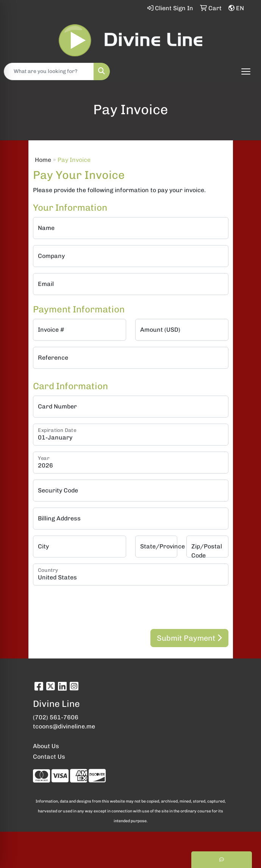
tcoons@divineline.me (64, 726)
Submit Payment (189, 638)
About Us (46, 746)
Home (43, 160)
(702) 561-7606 (56, 717)
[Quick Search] (49, 71)
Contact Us (49, 757)
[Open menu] (246, 71)
